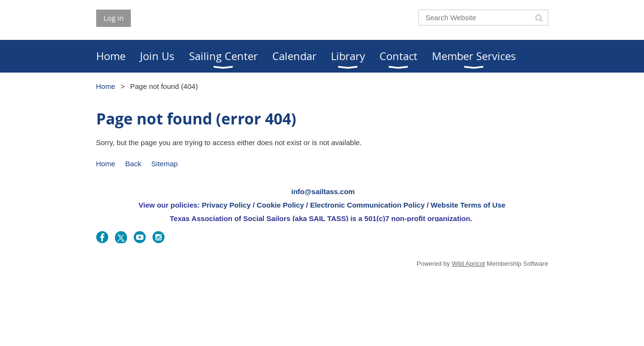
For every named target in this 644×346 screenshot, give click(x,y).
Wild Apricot (468, 264)
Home (106, 86)
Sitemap (165, 164)
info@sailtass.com (323, 192)
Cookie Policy (280, 205)
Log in (114, 18)
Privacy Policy (227, 205)
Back (133, 164)
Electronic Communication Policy (367, 205)
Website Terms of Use (468, 205)
